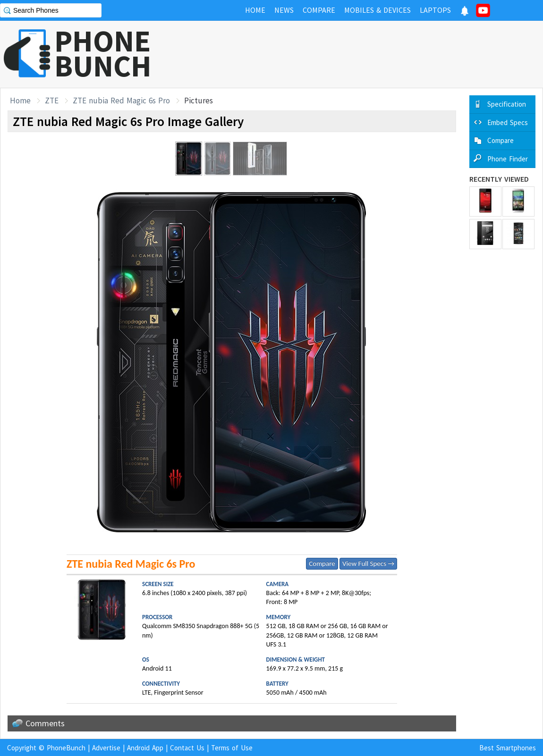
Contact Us (187, 748)
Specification (507, 104)
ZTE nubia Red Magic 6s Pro (121, 101)
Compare (322, 563)
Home (20, 101)
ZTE (52, 101)
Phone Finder (508, 159)
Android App (145, 748)
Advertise (106, 748)
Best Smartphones (508, 748)
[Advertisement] (371, 54)
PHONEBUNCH (103, 53)
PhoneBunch (66, 748)
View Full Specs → (368, 563)
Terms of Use (232, 748)
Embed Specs (508, 122)
